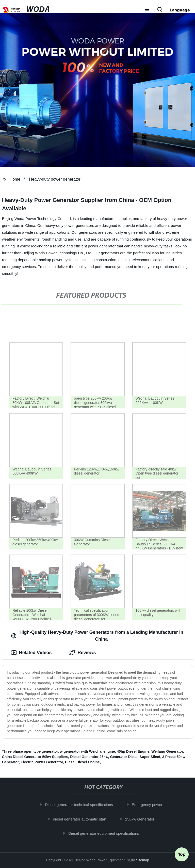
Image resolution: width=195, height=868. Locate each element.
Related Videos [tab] (31, 653)
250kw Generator (142, 819)
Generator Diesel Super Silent (135, 757)
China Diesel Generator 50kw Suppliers (35, 757)
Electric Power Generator (42, 762)
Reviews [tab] (83, 653)
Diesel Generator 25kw (89, 757)
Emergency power (149, 805)
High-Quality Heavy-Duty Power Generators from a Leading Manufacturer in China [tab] (97, 636)
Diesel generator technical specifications (81, 805)
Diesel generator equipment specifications (106, 833)
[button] (147, 10)
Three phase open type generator (30, 751)
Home (15, 179)
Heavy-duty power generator (55, 179)
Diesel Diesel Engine (82, 762)
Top (182, 855)
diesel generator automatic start (82, 819)
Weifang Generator (167, 751)
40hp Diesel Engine (133, 751)
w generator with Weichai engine (87, 751)
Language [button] (180, 10)
